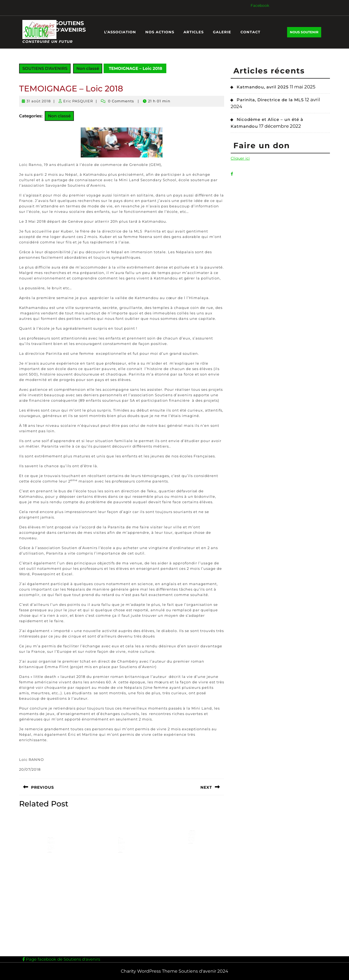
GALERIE (222, 32)
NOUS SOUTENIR (306, 33)
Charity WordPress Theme (149, 971)
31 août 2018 (39, 101)
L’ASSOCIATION (120, 32)
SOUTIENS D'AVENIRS (70, 26)
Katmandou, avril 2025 (263, 87)
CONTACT (250, 32)
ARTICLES (194, 32)
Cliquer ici (240, 158)
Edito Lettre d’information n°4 (51, 843)
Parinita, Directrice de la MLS (270, 100)
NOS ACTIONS (160, 32)
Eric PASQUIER (78, 101)
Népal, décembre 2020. (121, 843)
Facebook (260, 5)
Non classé (88, 68)
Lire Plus (50, 854)
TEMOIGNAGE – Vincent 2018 (192, 835)
